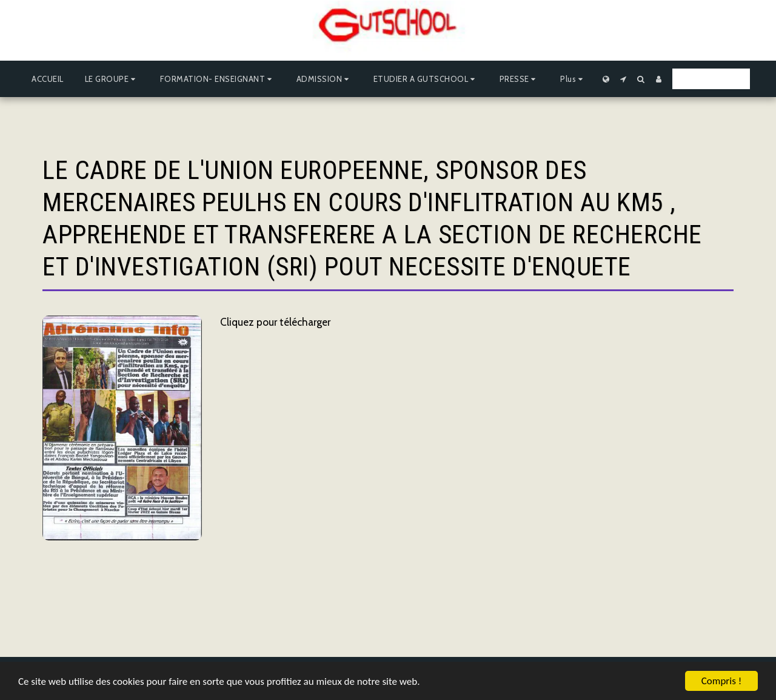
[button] (112, 79)
